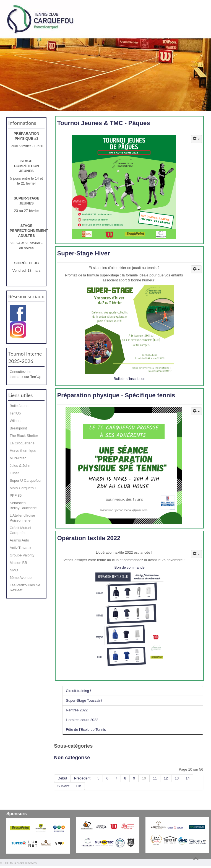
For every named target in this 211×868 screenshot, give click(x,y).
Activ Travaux (20, 548)
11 (155, 778)
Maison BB (18, 563)
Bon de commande (130, 567)
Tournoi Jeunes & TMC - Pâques (104, 123)
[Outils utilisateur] (196, 139)
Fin (79, 786)
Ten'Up (15, 413)
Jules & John (20, 466)
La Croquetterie (22, 443)
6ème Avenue (21, 578)
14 (187, 778)
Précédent (82, 778)
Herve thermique (23, 451)
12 (166, 778)
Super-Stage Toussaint (84, 700)
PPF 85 (16, 495)
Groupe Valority (22, 555)
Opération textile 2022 (89, 538)
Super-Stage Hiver (84, 253)
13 (177, 778)
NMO (14, 570)
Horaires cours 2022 (82, 720)
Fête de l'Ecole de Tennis (86, 730)
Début (62, 778)
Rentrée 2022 (77, 710)
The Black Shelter (24, 436)
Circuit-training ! (78, 691)
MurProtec (18, 458)
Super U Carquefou (25, 480)
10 (144, 778)
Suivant (63, 786)
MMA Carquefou (23, 488)
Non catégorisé (72, 758)
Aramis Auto (19, 540)
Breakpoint (18, 428)
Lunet (14, 473)
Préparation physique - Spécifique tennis (116, 395)
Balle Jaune (19, 406)
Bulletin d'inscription (130, 379)
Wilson (15, 421)
